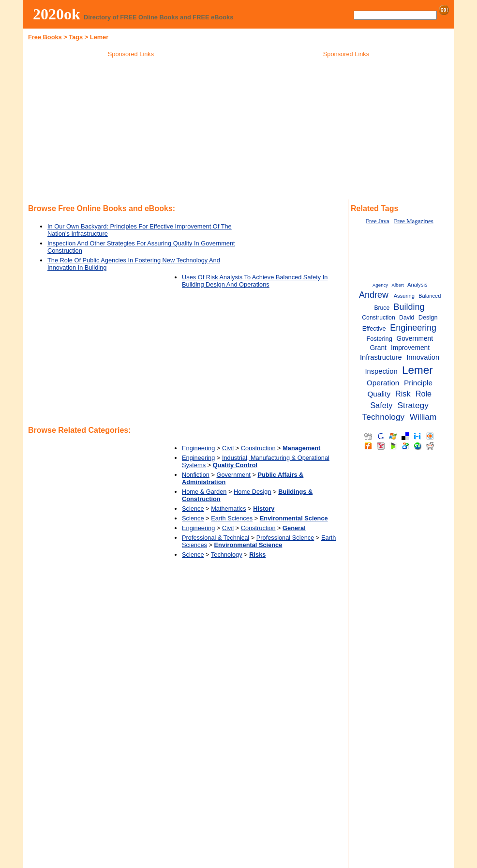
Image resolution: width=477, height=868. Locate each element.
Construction (258, 448)
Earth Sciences (232, 518)
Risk (403, 394)
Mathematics (229, 509)
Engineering (198, 448)
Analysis (417, 285)
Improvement (410, 348)
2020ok (57, 14)
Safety (381, 405)
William (423, 417)
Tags (76, 37)
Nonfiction (196, 475)
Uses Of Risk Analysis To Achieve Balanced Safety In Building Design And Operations (255, 281)
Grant (378, 348)
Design (428, 317)
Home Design (253, 492)
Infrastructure (381, 357)
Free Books (45, 37)
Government (234, 475)
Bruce (382, 308)
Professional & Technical (216, 538)
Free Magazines (413, 221)
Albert (398, 285)
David (407, 318)
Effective (374, 328)
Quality (379, 394)
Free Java (378, 221)
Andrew (374, 295)
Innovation (423, 357)
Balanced (430, 296)
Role (424, 394)
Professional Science (285, 538)
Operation (383, 383)
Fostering (379, 339)
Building (409, 307)
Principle (418, 383)
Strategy (413, 405)
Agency (380, 285)
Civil (228, 448)
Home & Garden (204, 492)
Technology (227, 555)
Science (193, 509)
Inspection (381, 371)
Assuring (404, 296)
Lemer (417, 370)
